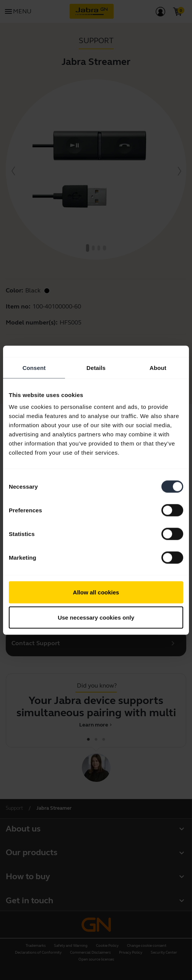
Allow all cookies (96, 592)
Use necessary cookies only (96, 617)
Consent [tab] (34, 367)
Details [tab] (96, 367)
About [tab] (158, 367)
